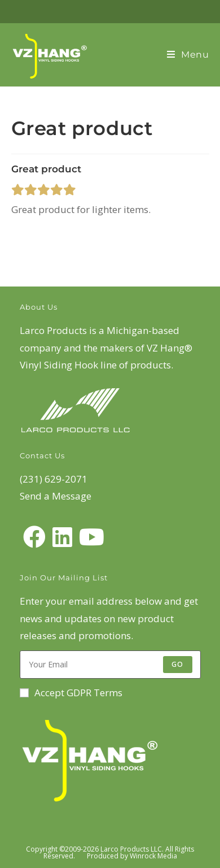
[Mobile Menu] (188, 55)
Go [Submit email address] (177, 664)
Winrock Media (153, 856)
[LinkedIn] (62, 537)
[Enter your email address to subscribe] (110, 665)
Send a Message (56, 496)
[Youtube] (92, 537)
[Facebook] (34, 537)
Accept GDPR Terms (71, 693)
